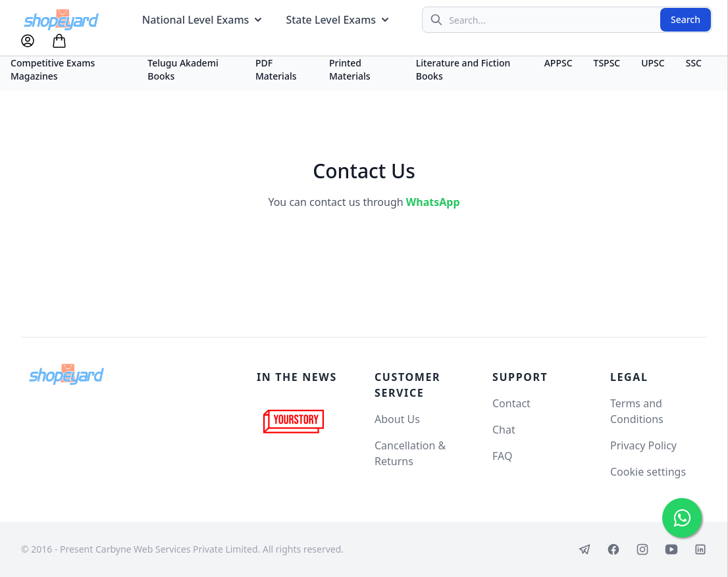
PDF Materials (276, 69)
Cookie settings (648, 472)
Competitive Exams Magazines (53, 69)
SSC (694, 63)
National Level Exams (204, 20)
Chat (504, 430)
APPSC (559, 63)
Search (686, 19)
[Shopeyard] (66, 374)
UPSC (653, 63)
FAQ (502, 456)
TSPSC (607, 63)
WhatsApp (433, 202)
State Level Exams (339, 20)
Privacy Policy (643, 445)
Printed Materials (350, 69)
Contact (511, 403)
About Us (397, 419)
